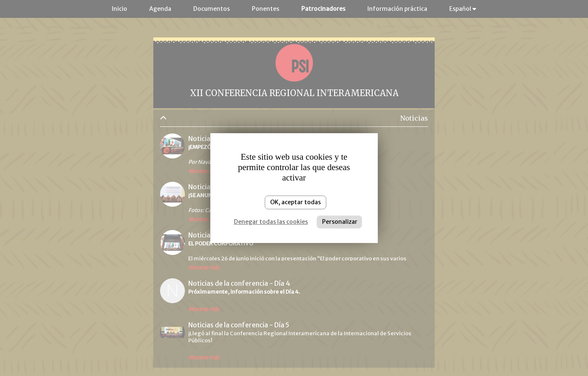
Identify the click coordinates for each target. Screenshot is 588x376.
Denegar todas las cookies (271, 222)
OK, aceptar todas (295, 202)
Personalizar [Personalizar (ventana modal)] (340, 222)
